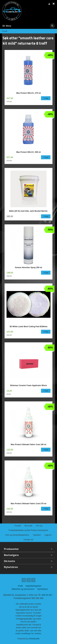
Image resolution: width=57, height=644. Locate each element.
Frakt (20, 586)
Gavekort (37, 535)
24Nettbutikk (34, 639)
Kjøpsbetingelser (33, 586)
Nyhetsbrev (43, 589)
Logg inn (48, 535)
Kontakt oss (28, 540)
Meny (7, 26)
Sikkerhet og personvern (23, 589)
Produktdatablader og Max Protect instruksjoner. (28, 530)
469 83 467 (47, 595)
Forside (5, 31)
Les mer (34, 631)
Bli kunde (28, 526)
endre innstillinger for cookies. (29, 633)
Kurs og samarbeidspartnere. (17, 535)
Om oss (39, 526)
